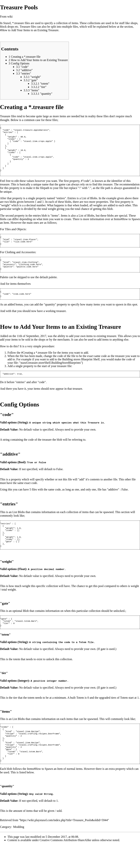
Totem (83, 660)
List (84, 206)
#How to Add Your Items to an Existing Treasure (29, 30)
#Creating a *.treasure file (37, 365)
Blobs (94, 206)
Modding (19, 850)
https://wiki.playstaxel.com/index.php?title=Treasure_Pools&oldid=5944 (64, 843)
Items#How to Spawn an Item (45, 792)
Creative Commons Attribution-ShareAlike (66, 863)
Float (22, 585)
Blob (26, 627)
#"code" (86, 189)
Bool (21, 475)
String (23, 435)
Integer (23, 698)
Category (6, 850)
